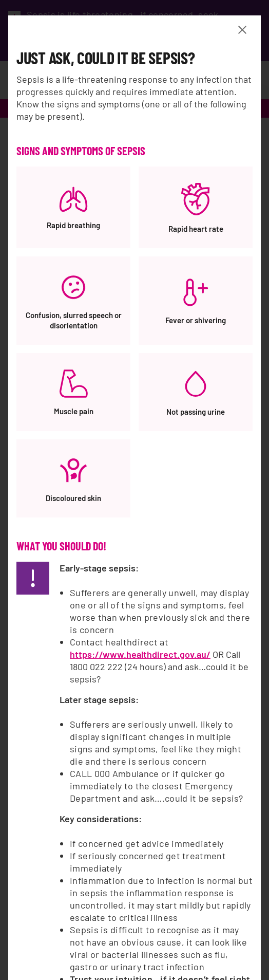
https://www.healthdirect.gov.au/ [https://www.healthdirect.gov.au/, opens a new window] (140, 654)
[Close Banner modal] (244, 30)
